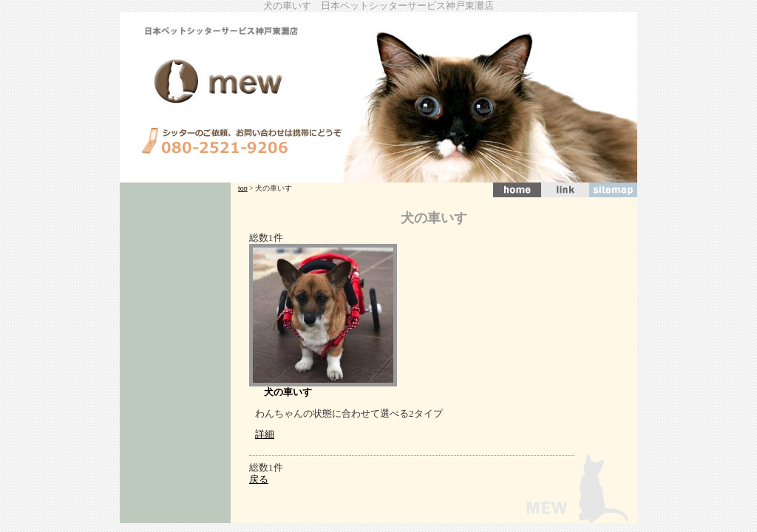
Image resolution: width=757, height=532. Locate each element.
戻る (259, 479)
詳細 (265, 434)
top (243, 188)
